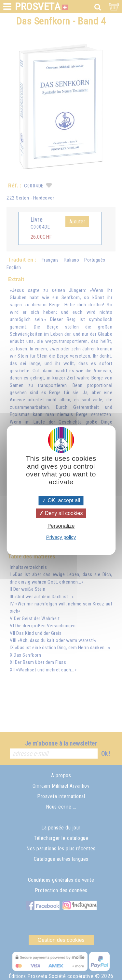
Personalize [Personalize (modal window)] (61, 526)
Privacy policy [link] (61, 537)
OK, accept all (61, 500)
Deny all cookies (61, 513)
